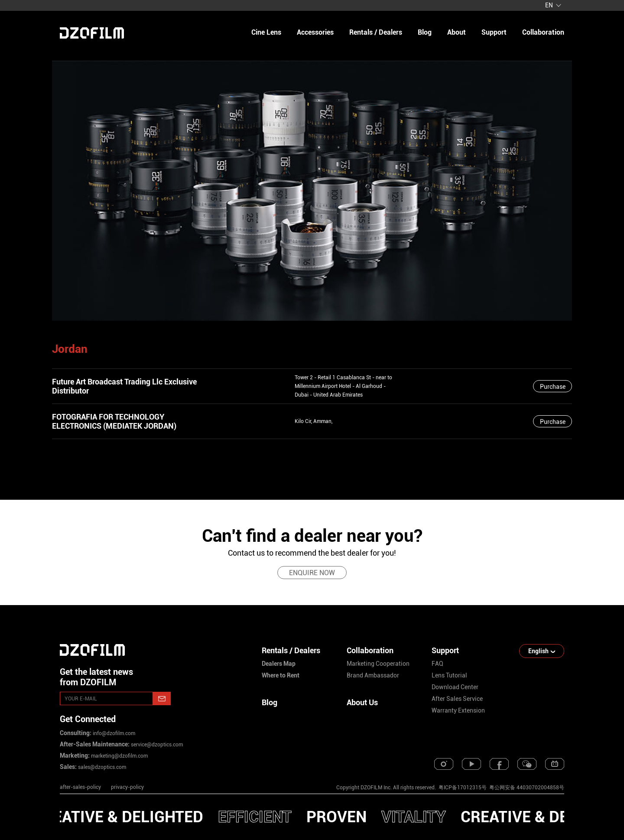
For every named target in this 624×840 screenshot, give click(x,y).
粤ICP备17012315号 (463, 788)
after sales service (457, 699)
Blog (270, 702)
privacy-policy (127, 787)
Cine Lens (266, 32)
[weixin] (527, 764)
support (494, 32)
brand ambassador (373, 675)
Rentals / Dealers (376, 32)
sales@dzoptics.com (101, 767)
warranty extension (458, 710)
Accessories (315, 32)
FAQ (437, 664)
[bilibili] (555, 764)
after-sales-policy (80, 787)
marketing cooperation (378, 664)
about (457, 32)
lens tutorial (449, 675)
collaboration (543, 32)
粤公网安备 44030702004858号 (526, 788)
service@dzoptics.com (156, 745)
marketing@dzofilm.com (119, 756)
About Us (362, 702)
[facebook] (499, 764)
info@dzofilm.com (113, 733)
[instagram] (444, 764)
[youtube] (471, 764)
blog (425, 32)
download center (455, 687)
